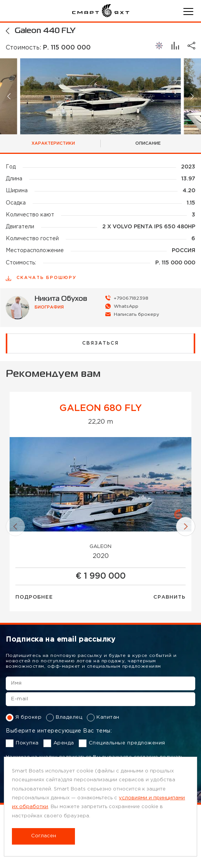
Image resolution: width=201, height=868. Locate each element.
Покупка (22, 743)
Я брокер (24, 718)
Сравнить (169, 597)
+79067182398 (131, 298)
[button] (9, 96)
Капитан (103, 718)
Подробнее (34, 597)
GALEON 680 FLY (101, 408)
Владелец (64, 718)
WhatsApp (126, 306)
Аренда (59, 743)
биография (49, 307)
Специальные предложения (122, 743)
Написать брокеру (136, 314)
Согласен (44, 836)
